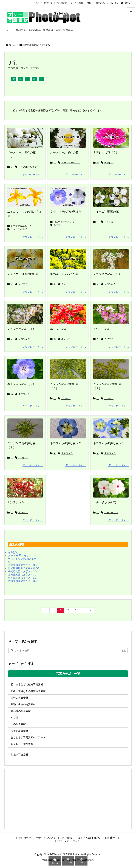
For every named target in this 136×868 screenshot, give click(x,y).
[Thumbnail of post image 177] (25, 488)
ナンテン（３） (17, 502)
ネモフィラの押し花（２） (67, 443)
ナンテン (23, 512)
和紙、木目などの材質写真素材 (28, 691)
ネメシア (66, 339)
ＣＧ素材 (16, 718)
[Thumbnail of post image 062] (111, 369)
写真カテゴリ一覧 (68, 674)
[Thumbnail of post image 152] (111, 488)
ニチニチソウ (111, 512)
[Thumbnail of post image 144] (68, 428)
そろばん (13, 552)
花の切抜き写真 (19, 226)
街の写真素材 (18, 724)
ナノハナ (66, 284)
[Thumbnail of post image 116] (25, 369)
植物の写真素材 (31, 45)
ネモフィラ (59, 225)
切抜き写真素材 (19, 755)
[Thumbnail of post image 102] (25, 428)
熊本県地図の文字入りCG (22, 578)
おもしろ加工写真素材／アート (28, 737)
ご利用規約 (62, 3)
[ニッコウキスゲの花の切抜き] (25, 197)
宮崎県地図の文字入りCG (22, 575)
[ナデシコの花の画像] (111, 138)
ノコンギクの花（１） (21, 329)
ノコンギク (110, 284)
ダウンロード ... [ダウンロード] (33, 175)
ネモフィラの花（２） (21, 384)
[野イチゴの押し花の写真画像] (25, 259)
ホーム (12, 45)
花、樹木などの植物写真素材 (27, 684)
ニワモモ (109, 339)
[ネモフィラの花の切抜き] (68, 197)
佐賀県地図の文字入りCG (22, 581)
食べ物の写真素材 (21, 711)
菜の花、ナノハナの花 (64, 274)
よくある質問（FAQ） (81, 3)
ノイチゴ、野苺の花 (106, 212)
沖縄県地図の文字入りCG (22, 565)
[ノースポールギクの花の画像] (25, 138)
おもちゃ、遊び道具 (22, 744)
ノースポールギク (28, 167)
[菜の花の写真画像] (68, 259)
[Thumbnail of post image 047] (25, 314)
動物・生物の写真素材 (23, 704)
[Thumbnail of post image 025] (111, 259)
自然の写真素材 (19, 698)
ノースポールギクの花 (64, 152)
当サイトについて (44, 3)
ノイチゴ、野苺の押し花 (23, 274)
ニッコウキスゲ (19, 229)
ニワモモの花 (102, 329)
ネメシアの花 (59, 329)
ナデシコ (109, 163)
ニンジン (66, 398)
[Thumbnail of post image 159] (111, 314)
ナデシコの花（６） (106, 152)
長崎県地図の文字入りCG (22, 571)
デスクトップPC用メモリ (22, 559)
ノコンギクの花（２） (107, 274)
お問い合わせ (102, 3)
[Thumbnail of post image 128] (68, 369)
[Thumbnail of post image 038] (111, 428)
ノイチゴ (109, 222)
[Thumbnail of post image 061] (68, 314)
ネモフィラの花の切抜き (66, 212)
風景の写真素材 (19, 731)
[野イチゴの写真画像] (111, 197)
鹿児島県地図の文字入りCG (24, 568)
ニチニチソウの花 (104, 502)
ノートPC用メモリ (19, 555)
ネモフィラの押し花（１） (110, 443)
